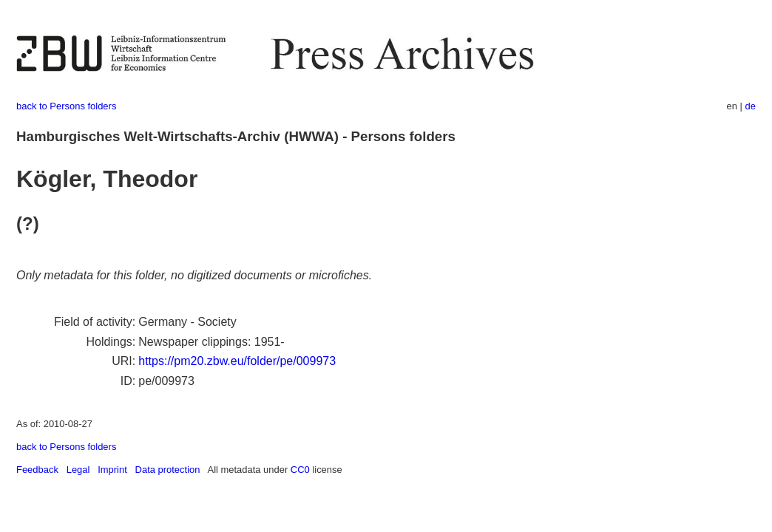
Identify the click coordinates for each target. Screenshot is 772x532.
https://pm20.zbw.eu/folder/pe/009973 (237, 361)
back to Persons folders (66, 106)
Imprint (112, 470)
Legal (78, 470)
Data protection (168, 470)
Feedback (37, 470)
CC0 (300, 470)
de (751, 106)
